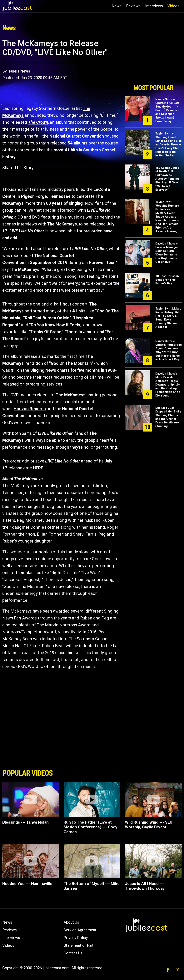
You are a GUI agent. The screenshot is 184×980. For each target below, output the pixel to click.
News (117, 6)
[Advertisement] (153, 60)
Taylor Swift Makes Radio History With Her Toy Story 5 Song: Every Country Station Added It (168, 318)
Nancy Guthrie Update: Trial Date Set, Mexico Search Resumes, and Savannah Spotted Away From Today (167, 110)
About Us (71, 922)
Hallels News (19, 71)
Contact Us (73, 953)
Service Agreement (80, 930)
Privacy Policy (76, 938)
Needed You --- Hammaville (27, 884)
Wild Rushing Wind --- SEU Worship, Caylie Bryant (149, 825)
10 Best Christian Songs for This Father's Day (167, 280)
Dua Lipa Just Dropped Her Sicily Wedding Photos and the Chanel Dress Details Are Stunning (168, 417)
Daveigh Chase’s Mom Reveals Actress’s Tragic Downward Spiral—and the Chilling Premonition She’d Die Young (168, 385)
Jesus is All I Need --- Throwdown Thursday (145, 886)
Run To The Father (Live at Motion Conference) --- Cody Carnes (91, 827)
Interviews (154, 6)
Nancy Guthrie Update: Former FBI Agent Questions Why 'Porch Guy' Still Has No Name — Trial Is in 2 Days (169, 350)
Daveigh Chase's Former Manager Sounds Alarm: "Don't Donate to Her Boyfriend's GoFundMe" (167, 253)
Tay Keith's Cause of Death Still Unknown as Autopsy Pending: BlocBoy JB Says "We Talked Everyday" (167, 179)
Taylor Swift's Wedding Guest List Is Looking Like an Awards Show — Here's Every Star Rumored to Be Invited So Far (169, 144)
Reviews (133, 6)
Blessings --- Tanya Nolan (25, 822)
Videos (173, 6)
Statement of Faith (80, 945)
